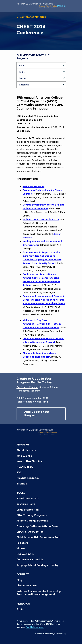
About (22, 66)
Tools (22, 72)
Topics (21, 609)
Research (24, 85)
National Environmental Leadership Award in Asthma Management (39, 593)
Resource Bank (26, 504)
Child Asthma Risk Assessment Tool (38, 537)
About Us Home (26, 450)
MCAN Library (25, 467)
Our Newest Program (27, 387)
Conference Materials (31, 17)
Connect (23, 78)
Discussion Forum (27, 585)
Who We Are (24, 456)
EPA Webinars (25, 554)
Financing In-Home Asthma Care (37, 526)
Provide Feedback (28, 478)
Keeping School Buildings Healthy (37, 565)
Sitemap (22, 484)
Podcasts (22, 543)
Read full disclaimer (35, 627)
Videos (21, 548)
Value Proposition (28, 510)
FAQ (19, 472)
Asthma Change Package (32, 521)
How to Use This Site (29, 461)
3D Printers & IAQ (28, 499)
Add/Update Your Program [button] (37, 414)
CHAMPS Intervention (30, 532)
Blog (19, 580)
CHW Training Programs (32, 515)
